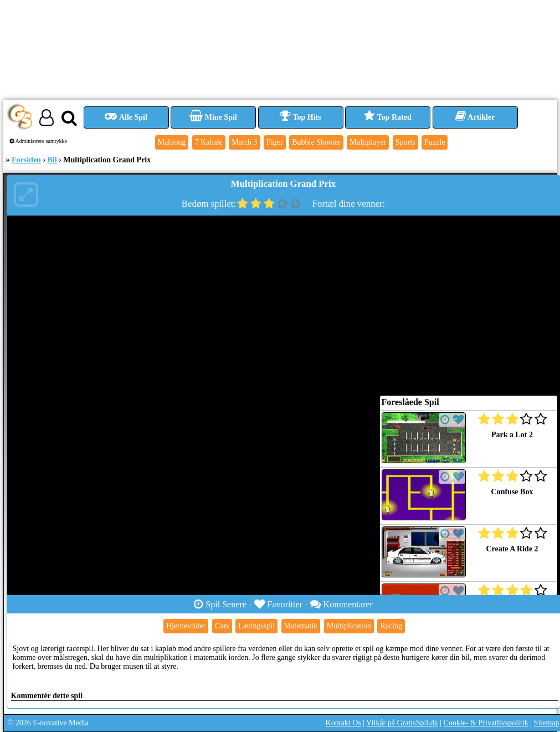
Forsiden (26, 160)
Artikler (475, 117)
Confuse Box (512, 492)
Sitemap (547, 723)
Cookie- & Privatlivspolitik (486, 723)
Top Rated (387, 117)
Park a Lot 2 (512, 435)
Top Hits (300, 117)
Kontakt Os (343, 723)
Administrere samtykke (38, 141)
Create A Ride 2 (512, 549)
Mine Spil (213, 117)
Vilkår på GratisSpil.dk (402, 723)
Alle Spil (126, 117)
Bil (52, 160)
